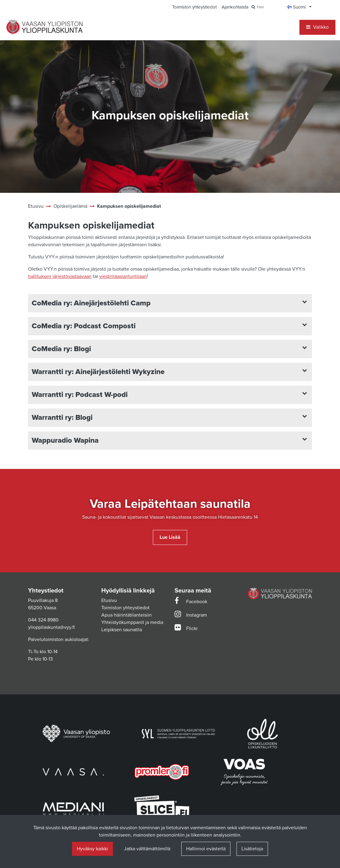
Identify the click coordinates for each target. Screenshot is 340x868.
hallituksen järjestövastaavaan (60, 276)
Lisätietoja (252, 849)
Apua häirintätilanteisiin (127, 615)
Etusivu (109, 600)
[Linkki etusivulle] (45, 27)
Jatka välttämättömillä (147, 849)
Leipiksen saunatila (122, 630)
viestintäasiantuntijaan (123, 276)
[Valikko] (317, 27)
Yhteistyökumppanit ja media (132, 622)
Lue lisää (170, 537)
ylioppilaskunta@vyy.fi (51, 627)
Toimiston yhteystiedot (125, 608)
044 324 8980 (43, 620)
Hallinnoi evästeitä (206, 849)
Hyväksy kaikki (92, 849)
